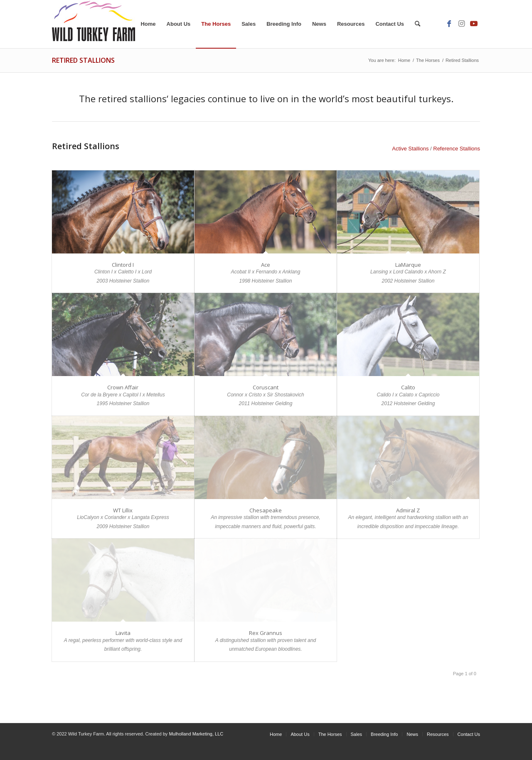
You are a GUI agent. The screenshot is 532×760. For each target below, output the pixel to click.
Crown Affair (123, 387)
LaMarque (408, 265)
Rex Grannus (266, 633)
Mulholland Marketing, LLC (196, 734)
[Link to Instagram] (461, 24)
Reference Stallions (457, 149)
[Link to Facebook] (449, 24)
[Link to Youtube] (474, 24)
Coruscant (266, 387)
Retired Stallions (83, 60)
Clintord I (123, 265)
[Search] (417, 24)
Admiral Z (408, 510)
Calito (408, 387)
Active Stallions (410, 149)
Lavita (123, 633)
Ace (266, 265)
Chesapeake (266, 510)
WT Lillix (123, 510)
